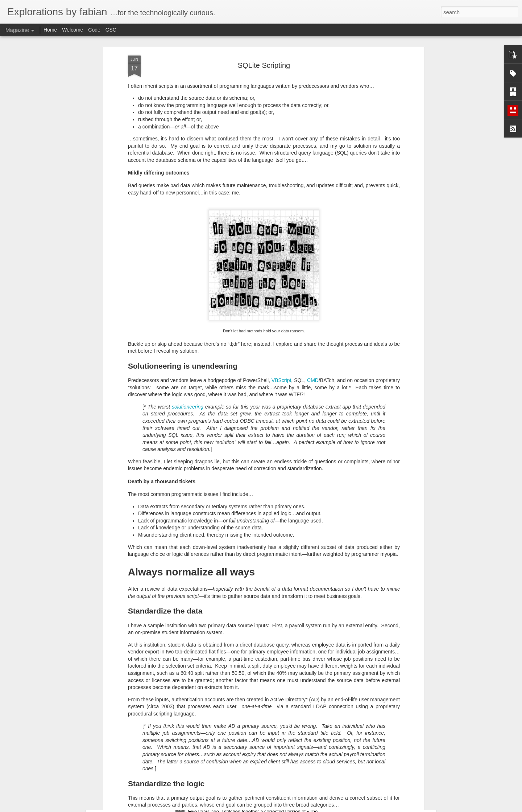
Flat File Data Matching (218, 721)
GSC (111, 30)
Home (50, 30)
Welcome (72, 30)
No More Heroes (209, 639)
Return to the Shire (212, 804)
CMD (313, 248)
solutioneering (188, 274)
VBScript (281, 248)
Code (94, 30)
